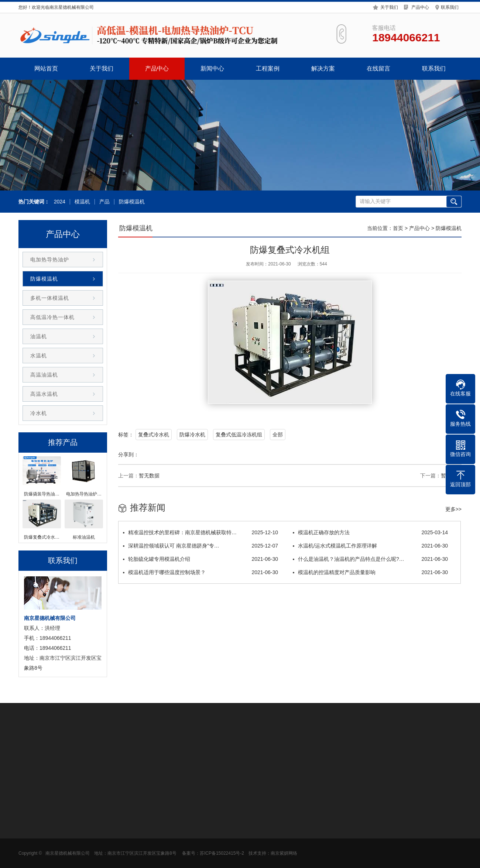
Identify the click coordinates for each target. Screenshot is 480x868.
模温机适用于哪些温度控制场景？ (200, 572)
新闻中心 (212, 68)
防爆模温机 (131, 202)
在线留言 (378, 68)
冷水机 (39, 413)
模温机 (81, 202)
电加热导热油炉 (50, 260)
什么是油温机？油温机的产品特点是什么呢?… (370, 559)
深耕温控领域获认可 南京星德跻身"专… (200, 546)
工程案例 (268, 68)
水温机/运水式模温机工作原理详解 (370, 546)
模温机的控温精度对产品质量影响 (370, 572)
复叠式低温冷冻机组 (239, 435)
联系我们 (450, 6)
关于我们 (389, 6)
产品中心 (420, 6)
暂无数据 (149, 476)
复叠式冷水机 (154, 435)
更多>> (453, 509)
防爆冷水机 (192, 435)
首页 (398, 228)
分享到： (128, 454)
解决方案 (323, 68)
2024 (59, 202)
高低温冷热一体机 (52, 317)
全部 (278, 435)
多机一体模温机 (50, 298)
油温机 (39, 336)
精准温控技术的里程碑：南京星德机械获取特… (200, 532)
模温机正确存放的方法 (370, 532)
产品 (103, 202)
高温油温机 (44, 375)
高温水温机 (44, 394)
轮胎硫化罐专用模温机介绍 (200, 559)
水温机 (39, 356)
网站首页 (46, 68)
